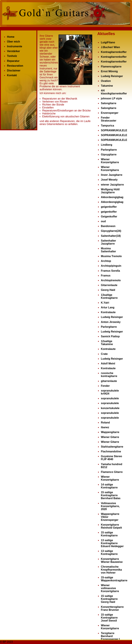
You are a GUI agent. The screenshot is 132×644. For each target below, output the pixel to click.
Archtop (106, 261)
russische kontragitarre (109, 375)
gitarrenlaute (109, 381)
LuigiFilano (108, 42)
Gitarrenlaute (109, 285)
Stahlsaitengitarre (112, 447)
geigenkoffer (109, 207)
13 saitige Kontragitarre (109, 552)
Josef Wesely (109, 180)
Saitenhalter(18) (111, 236)
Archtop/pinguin (111, 266)
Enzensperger (110, 113)
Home (11, 37)
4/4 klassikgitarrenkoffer (114, 92)
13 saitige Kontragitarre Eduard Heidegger (112, 543)
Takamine (107, 86)
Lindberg (107, 145)
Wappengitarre (110, 432)
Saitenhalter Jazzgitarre (109, 242)
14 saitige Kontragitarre (109, 486)
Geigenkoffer (109, 217)
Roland (105, 423)
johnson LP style (112, 98)
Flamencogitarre (111, 67)
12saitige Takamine (107, 343)
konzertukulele (110, 408)
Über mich (14, 42)
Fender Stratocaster (109, 119)
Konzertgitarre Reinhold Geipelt (111, 526)
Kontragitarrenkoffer (114, 52)
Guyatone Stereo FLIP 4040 (112, 458)
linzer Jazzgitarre (112, 175)
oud (103, 221)
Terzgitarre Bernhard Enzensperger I (110, 636)
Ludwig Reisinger (112, 76)
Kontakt (12, 75)
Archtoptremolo (111, 280)
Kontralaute (108, 312)
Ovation (106, 81)
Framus (106, 276)
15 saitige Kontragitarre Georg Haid (109, 599)
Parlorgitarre (109, 150)
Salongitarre (109, 103)
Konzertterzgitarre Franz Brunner (112, 608)
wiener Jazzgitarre (112, 185)
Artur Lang (108, 307)
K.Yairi (105, 303)
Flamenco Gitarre (112, 472)
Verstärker (14, 51)
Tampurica (108, 126)
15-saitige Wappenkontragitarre (114, 579)
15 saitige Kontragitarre (109, 534)
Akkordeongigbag (112, 197)
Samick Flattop (110, 336)
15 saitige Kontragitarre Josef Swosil (109, 618)
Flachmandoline (111, 451)
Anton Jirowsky (111, 322)
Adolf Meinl (108, 364)
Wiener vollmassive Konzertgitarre (110, 588)
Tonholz (12, 56)
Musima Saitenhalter (109, 250)
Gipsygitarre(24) (111, 231)
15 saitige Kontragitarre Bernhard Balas (111, 495)
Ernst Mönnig (109, 71)
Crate (104, 354)
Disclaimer (14, 71)
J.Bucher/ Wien (110, 47)
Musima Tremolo (111, 256)
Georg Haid (108, 290)
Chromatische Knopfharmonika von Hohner (111, 570)
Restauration (15, 66)
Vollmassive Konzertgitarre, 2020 (110, 506)
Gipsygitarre (109, 155)
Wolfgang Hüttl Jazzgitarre (110, 191)
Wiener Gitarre (110, 437)
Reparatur (13, 61)
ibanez (105, 427)
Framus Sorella (111, 271)
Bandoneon (108, 226)
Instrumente (15, 46)
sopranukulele (110, 398)
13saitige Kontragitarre (109, 296)
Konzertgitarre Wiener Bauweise (112, 560)
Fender (105, 386)
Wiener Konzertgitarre (110, 161)
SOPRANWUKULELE (114, 130)
